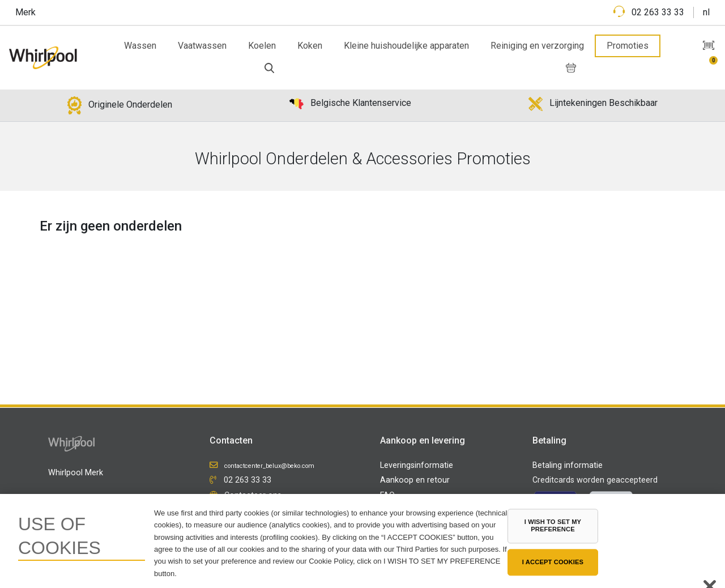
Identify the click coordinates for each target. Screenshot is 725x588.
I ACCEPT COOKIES (553, 562)
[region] (362, 541)
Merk (25, 12)
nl (706, 12)
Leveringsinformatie (417, 465)
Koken (310, 46)
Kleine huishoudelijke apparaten (406, 46)
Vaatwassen (202, 46)
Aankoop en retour (415, 480)
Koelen (262, 46)
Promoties (628, 46)
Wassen (140, 46)
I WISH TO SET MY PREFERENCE (553, 525)
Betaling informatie (568, 465)
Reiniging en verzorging (537, 46)
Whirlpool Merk (76, 473)
